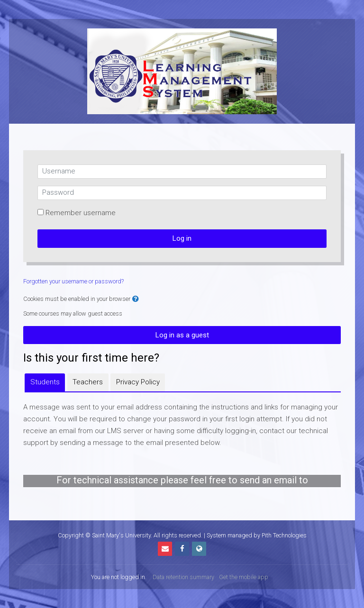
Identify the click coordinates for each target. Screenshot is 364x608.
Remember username (81, 213)
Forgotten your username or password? (73, 281)
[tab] (45, 382)
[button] (136, 299)
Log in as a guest (182, 335)
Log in (182, 238)
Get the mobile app (244, 577)
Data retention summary (183, 577)
